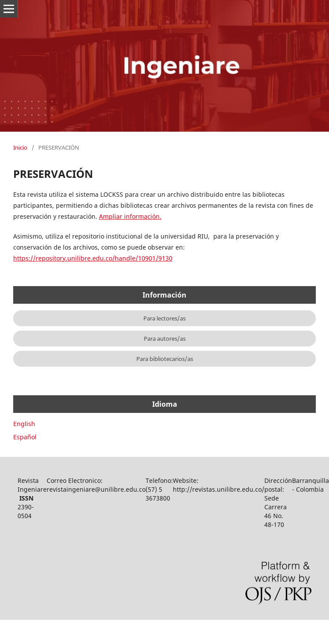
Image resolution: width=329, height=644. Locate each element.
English (24, 424)
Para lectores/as (164, 318)
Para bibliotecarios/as (165, 359)
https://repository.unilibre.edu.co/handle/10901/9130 (93, 258)
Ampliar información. (130, 216)
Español (25, 437)
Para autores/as (165, 339)
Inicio (20, 147)
